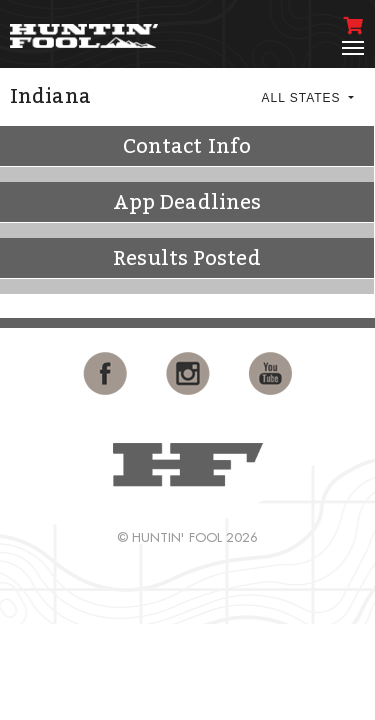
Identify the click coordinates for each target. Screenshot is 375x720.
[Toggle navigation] (353, 48)
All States (302, 98)
